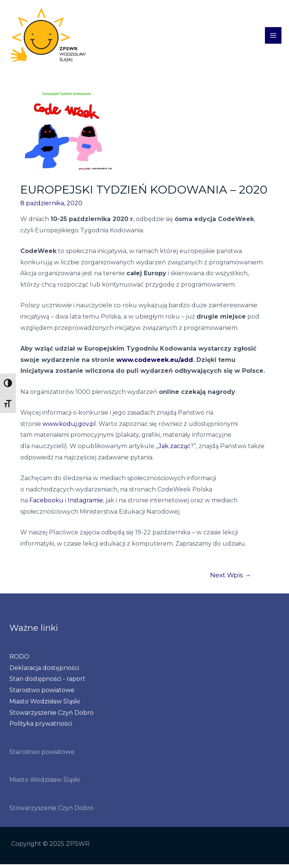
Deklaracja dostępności (44, 671)
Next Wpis (230, 578)
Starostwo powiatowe (42, 694)
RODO (19, 660)
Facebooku (46, 504)
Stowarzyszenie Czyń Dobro (52, 716)
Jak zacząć (174, 449)
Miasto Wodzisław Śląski (45, 705)
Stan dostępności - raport (47, 683)
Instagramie (85, 504)
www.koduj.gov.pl (69, 427)
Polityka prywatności (41, 727)
